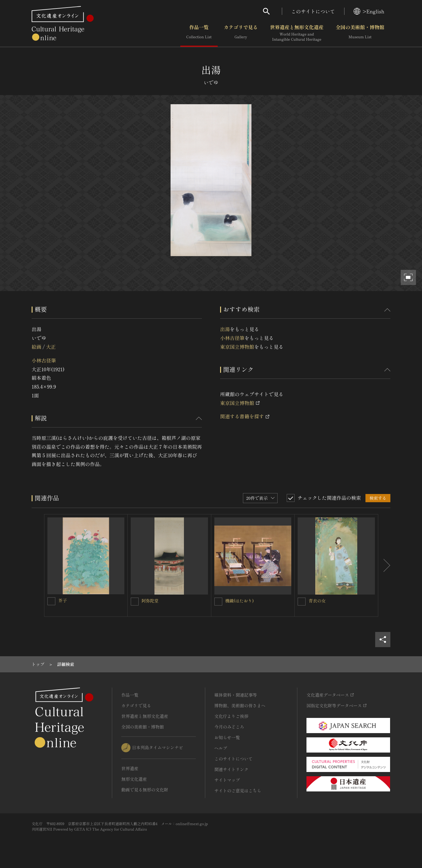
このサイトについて (313, 11)
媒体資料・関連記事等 (236, 695)
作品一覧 (199, 33)
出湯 (225, 329)
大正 (51, 347)
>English (369, 11)
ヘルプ (221, 748)
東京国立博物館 (237, 347)
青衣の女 (317, 601)
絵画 (36, 347)
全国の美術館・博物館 (360, 33)
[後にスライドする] (384, 565)
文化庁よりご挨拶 (231, 716)
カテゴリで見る (241, 33)
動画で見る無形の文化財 (145, 790)
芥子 (63, 600)
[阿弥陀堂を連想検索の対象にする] (135, 602)
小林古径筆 (44, 360)
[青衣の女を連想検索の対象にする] (302, 602)
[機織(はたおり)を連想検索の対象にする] (218, 602)
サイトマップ (227, 780)
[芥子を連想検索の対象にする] (51, 601)
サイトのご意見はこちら (238, 791)
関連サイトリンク (231, 769)
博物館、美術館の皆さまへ (240, 705)
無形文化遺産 (134, 779)
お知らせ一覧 (227, 737)
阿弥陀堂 (150, 601)
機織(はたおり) (240, 601)
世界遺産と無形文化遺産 (297, 33)
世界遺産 (130, 768)
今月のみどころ (229, 727)
